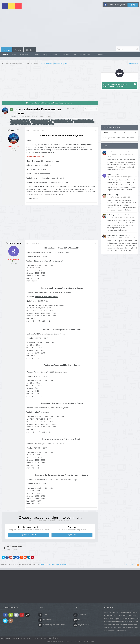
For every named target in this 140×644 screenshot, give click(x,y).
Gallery (54, 55)
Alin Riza (113, 237)
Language (6, 638)
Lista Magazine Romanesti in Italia (119, 215)
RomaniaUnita (14, 243)
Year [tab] (124, 132)
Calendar (36, 55)
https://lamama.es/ (42, 412)
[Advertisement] (70, 28)
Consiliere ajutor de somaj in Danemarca (122, 152)
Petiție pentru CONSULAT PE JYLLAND (120, 235)
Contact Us (38, 638)
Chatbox (30, 50)
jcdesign (54, 638)
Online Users (85, 55)
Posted (36, 130)
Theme (16, 638)
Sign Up (133, 5)
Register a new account (28, 535)
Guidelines (65, 55)
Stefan (112, 197)
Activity (18, 50)
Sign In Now (72, 535)
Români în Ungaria (114, 174)
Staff (75, 55)
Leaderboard (99, 55)
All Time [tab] (134, 132)
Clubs (14, 55)
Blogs (45, 55)
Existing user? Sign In (117, 5)
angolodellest (114, 217)
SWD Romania (88, 641)
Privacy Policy (26, 638)
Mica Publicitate (45, 116)
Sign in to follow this (75, 109)
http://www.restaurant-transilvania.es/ (49, 261)
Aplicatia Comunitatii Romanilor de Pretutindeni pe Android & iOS (52, 103)
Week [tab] (106, 132)
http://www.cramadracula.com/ (46, 297)
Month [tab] (115, 132)
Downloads (24, 55)
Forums (6, 50)
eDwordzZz (17, 116)
